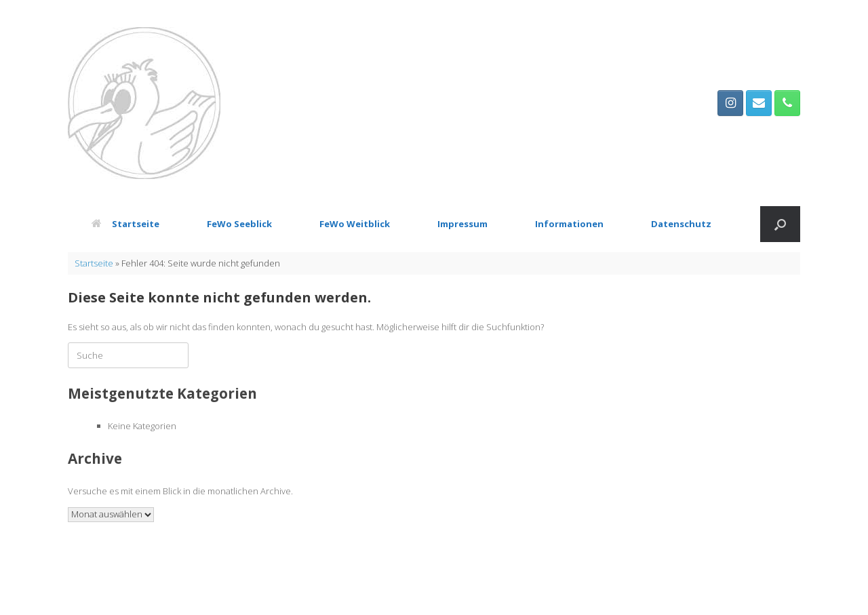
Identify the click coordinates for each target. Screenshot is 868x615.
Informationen (569, 224)
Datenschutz (681, 224)
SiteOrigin (460, 589)
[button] (780, 224)
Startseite (125, 224)
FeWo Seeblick (239, 224)
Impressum (462, 224)
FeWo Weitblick (355, 224)
